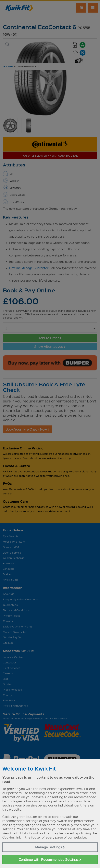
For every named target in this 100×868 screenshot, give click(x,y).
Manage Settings (50, 847)
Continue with (50, 859)
